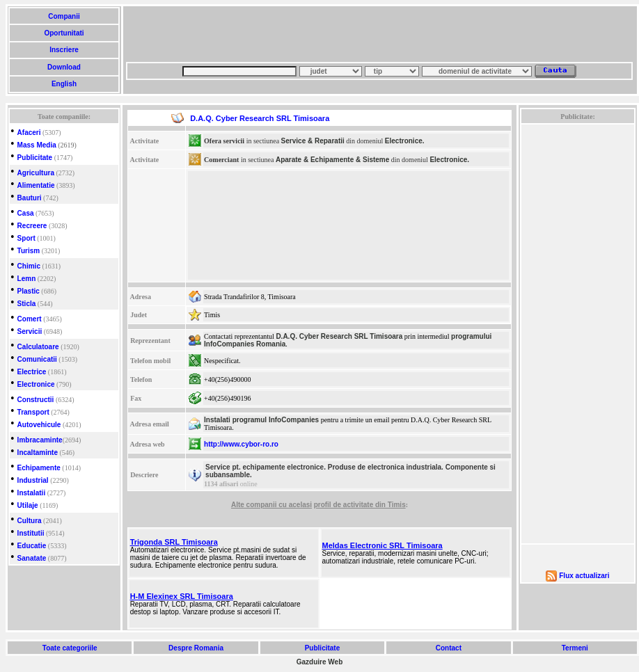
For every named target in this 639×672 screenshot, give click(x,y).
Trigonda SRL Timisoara (174, 542)
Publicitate (35, 158)
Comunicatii (37, 359)
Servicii (30, 331)
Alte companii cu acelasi (271, 505)
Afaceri (29, 133)
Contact (449, 648)
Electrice (32, 372)
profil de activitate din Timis (360, 505)
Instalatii (32, 493)
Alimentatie (36, 185)
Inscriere (64, 50)
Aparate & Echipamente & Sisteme (332, 160)
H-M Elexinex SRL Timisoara (182, 596)
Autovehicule (39, 425)
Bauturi (30, 198)
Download (64, 67)
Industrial (33, 480)
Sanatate (32, 558)
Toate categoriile (70, 648)
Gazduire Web (320, 662)
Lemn (27, 279)
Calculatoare (38, 347)
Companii (64, 16)
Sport (26, 238)
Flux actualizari (584, 576)
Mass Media (37, 145)
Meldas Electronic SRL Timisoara (382, 545)
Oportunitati (64, 33)
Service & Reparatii (313, 141)
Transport (33, 412)
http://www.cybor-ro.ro (241, 444)
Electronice (36, 384)
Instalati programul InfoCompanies (261, 420)
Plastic (29, 291)
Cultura (30, 521)
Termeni (575, 648)
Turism (29, 251)
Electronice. (405, 141)
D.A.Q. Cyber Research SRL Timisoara (339, 336)
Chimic (29, 266)
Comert (30, 319)
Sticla (27, 304)
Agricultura (36, 173)
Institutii (31, 533)
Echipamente (39, 468)
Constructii (36, 400)
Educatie (32, 546)
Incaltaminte (38, 453)
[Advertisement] (230, 38)
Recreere (32, 226)
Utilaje (28, 505)
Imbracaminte (40, 440)
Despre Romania (196, 648)
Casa (26, 213)
